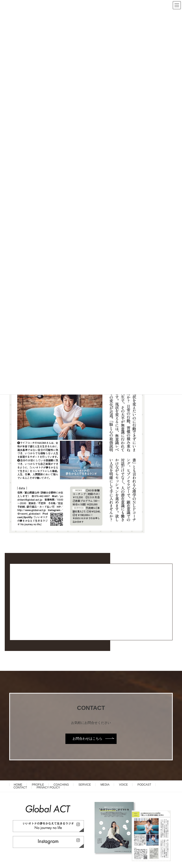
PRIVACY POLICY (48, 788)
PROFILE (38, 785)
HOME (18, 785)
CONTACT (20, 788)
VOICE (123, 785)
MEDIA (105, 785)
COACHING (61, 785)
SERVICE (85, 785)
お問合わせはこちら (87, 739)
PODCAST (144, 785)
